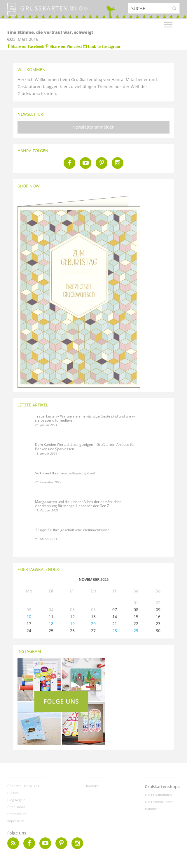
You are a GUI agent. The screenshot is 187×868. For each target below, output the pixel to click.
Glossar (13, 793)
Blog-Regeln (16, 800)
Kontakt (92, 786)
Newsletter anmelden (93, 127)
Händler (151, 809)
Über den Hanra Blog (23, 786)
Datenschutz (17, 814)
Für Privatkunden (158, 795)
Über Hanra (16, 807)
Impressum (16, 821)
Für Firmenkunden (159, 802)
